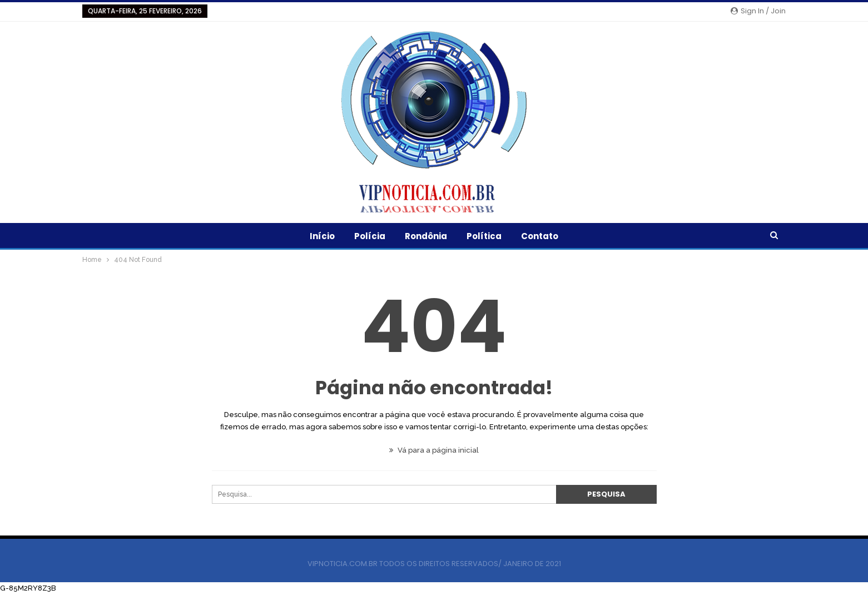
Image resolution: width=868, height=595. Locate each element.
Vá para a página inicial (434, 450)
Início (322, 236)
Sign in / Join (758, 11)
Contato (540, 236)
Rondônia (426, 236)
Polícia (370, 236)
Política (484, 236)
